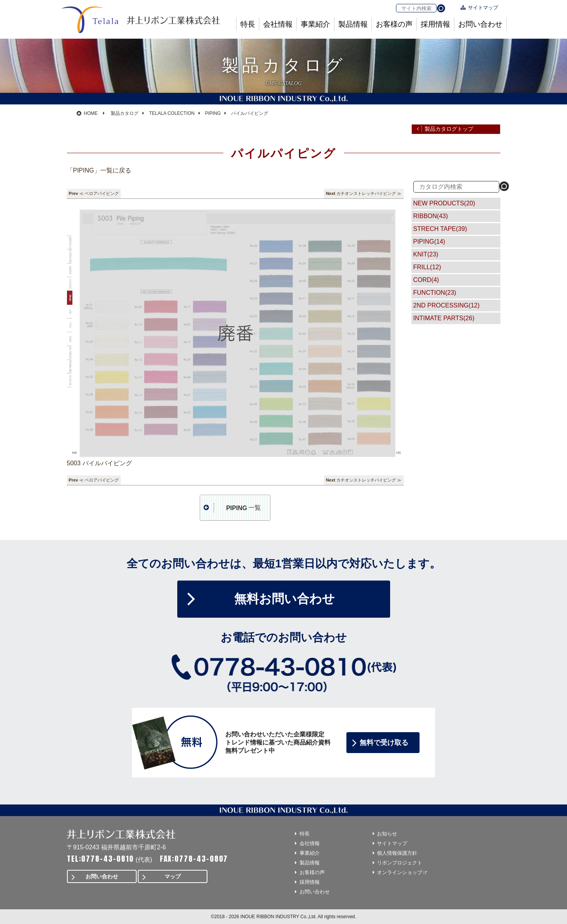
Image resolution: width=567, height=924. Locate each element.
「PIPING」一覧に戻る (99, 170)
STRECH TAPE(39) (440, 229)
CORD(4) (426, 280)
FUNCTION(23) (435, 293)
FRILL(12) (427, 267)
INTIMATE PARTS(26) (444, 318)
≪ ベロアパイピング (99, 193)
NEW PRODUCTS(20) (444, 203)
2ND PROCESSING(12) (447, 305)
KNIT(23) (426, 254)
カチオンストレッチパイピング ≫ (369, 193)
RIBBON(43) (431, 216)
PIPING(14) (429, 242)
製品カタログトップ (449, 129)
